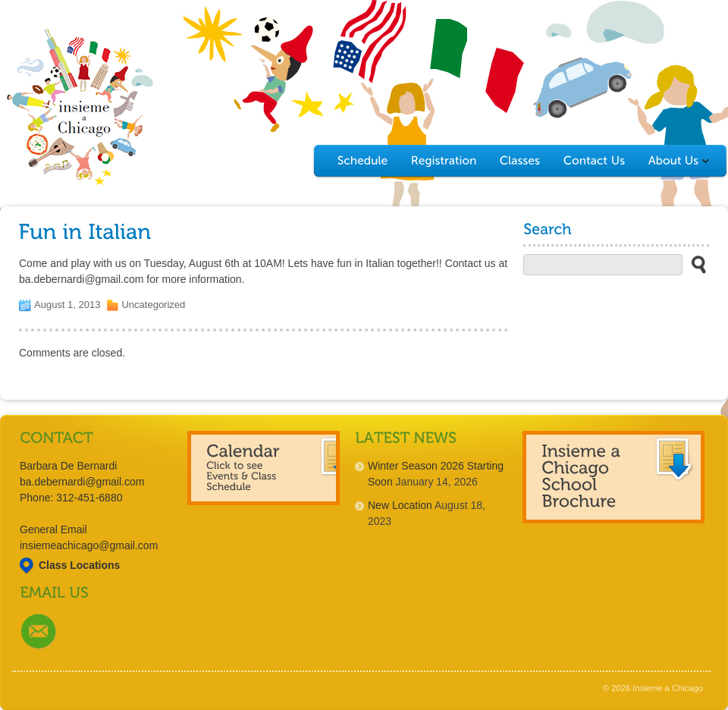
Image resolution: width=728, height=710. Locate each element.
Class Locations (79, 565)
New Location (400, 505)
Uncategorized (153, 305)
